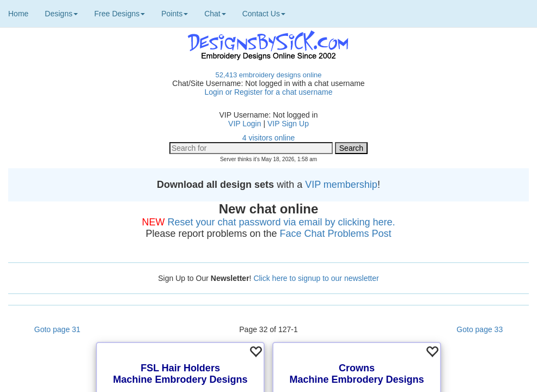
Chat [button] (215, 14)
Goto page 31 (57, 329)
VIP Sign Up (288, 124)
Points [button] (175, 14)
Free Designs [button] (120, 14)
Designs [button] (61, 14)
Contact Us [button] (264, 14)
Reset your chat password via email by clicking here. (281, 222)
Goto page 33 (480, 329)
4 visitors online (269, 138)
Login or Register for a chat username (268, 92)
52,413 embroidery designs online (268, 75)
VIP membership (341, 185)
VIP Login (245, 124)
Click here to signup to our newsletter (316, 278)
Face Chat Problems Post (336, 234)
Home (18, 14)
